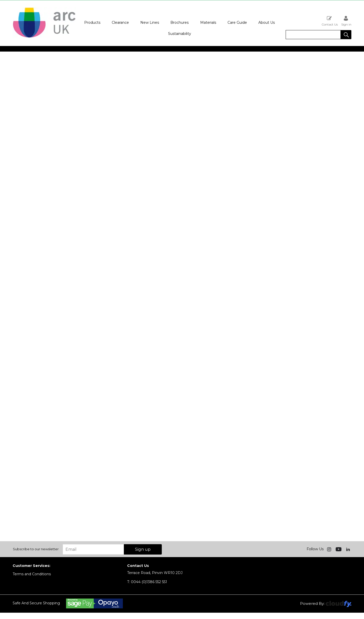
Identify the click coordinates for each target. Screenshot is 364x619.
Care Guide (237, 22)
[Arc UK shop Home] (44, 37)
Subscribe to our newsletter (36, 549)
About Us (267, 22)
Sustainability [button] (180, 34)
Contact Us (330, 21)
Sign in (346, 21)
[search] (313, 35)
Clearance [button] (120, 22)
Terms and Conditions (32, 574)
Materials (208, 22)
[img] (330, 549)
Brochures (179, 22)
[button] (346, 35)
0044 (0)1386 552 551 (147, 582)
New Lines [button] (150, 22)
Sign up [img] (143, 549)
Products (92, 22)
